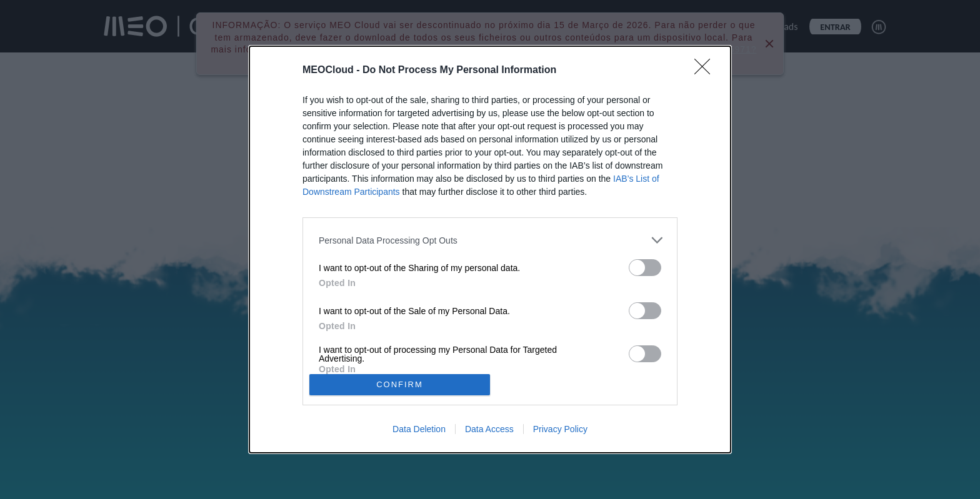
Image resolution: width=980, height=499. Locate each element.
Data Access (489, 429)
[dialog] (490, 249)
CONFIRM (400, 384)
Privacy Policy (560, 429)
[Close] (706, 71)
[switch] (645, 268)
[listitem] (490, 240)
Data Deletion (419, 429)
